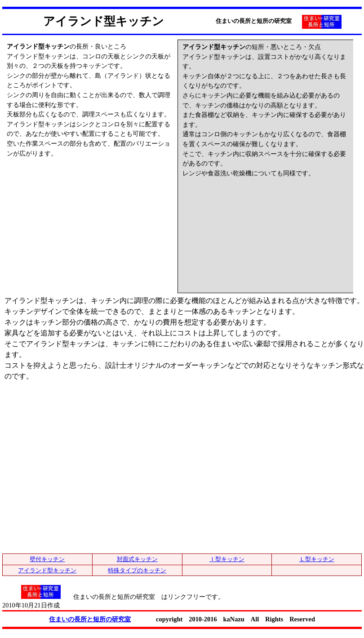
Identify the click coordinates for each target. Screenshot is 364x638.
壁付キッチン (47, 559)
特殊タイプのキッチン (137, 570)
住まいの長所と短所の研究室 (90, 619)
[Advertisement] (74, 214)
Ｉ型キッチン (227, 559)
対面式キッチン (137, 559)
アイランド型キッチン (47, 570)
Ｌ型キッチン (317, 559)
